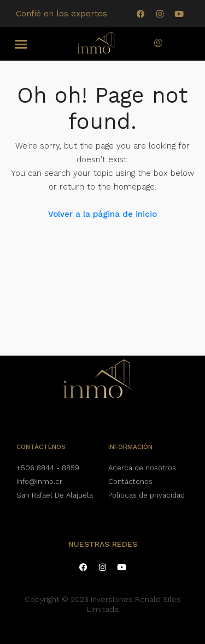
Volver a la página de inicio (102, 214)
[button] (21, 44)
